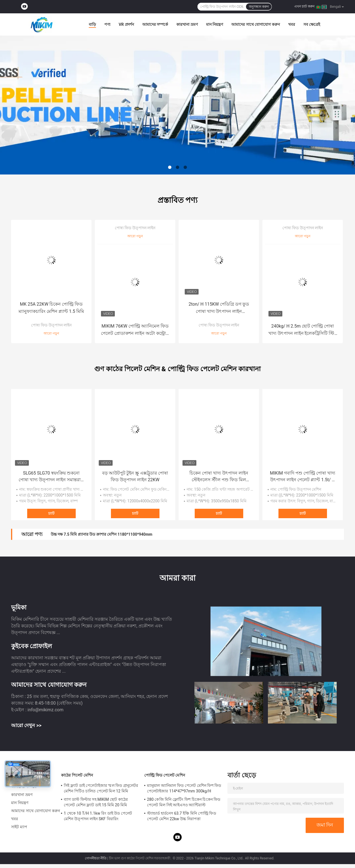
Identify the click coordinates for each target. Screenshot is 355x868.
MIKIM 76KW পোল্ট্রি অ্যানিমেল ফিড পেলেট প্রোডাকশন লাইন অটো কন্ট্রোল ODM (135, 330)
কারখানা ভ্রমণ (187, 24)
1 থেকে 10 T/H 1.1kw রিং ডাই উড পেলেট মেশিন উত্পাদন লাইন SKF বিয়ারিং (98, 816)
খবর (292, 24)
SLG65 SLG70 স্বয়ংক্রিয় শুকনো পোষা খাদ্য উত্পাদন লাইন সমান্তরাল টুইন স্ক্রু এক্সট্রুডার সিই (51, 477)
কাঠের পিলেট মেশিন (77, 775)
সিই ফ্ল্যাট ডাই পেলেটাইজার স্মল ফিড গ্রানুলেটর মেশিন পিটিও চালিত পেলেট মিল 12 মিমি (101, 788)
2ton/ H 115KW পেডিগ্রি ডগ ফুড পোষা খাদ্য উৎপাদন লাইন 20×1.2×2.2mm (219, 308)
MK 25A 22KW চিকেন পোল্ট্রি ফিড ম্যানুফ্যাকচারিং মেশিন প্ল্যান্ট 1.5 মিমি (51, 308)
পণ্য (107, 24)
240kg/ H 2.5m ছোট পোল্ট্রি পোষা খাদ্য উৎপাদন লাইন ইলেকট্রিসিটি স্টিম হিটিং (303, 330)
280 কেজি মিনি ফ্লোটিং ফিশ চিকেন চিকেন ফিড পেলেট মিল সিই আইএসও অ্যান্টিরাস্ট (184, 802)
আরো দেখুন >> (26, 725)
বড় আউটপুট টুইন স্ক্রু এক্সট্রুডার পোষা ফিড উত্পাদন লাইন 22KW (135, 476)
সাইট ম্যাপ (19, 827)
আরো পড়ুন (51, 333)
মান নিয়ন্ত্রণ (215, 24)
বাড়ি (92, 24)
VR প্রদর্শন (126, 24)
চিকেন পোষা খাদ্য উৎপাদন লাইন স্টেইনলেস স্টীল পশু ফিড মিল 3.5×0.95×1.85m (219, 477)
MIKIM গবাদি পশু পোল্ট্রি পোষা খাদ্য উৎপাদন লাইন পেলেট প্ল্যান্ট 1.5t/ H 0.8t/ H (303, 477)
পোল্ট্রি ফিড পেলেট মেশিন (165, 775)
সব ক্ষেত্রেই (312, 24)
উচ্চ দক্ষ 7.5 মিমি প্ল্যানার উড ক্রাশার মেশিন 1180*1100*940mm (102, 534)
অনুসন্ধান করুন (259, 7)
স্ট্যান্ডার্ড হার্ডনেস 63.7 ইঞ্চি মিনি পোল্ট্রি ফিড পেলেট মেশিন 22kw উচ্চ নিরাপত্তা (182, 816)
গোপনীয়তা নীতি (96, 858)
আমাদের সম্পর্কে (155, 24)
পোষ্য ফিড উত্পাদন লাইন (51, 325)
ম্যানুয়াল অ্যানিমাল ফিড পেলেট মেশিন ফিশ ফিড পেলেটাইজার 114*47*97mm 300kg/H (184, 788)
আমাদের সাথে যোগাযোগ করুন (255, 24)
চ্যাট (51, 513)
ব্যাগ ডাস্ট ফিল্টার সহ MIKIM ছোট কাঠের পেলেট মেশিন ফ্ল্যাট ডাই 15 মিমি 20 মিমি (96, 802)
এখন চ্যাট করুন (304, 6)
